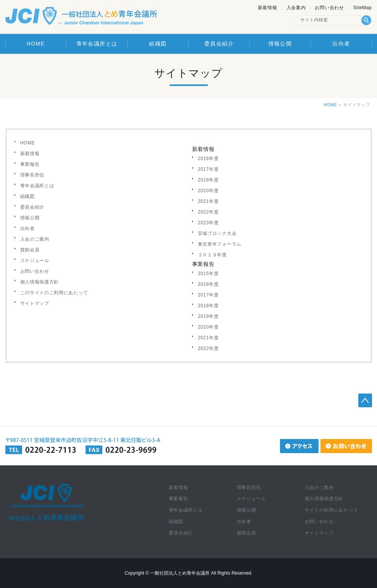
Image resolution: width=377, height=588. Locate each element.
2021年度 (208, 201)
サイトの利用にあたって (332, 510)
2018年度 (208, 180)
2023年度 (208, 223)
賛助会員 (30, 250)
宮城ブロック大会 (217, 233)
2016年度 (208, 159)
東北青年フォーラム (220, 244)
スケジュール (35, 261)
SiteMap (363, 8)
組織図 (28, 196)
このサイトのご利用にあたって (54, 293)
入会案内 (296, 8)
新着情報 (268, 8)
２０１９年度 (212, 255)
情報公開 (30, 218)
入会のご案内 (35, 239)
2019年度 (208, 316)
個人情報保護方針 (40, 282)
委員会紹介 (32, 207)
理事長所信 (32, 175)
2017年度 (208, 169)
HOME (330, 105)
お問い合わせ (329, 8)
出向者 (28, 228)
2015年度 (208, 274)
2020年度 (208, 191)
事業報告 (30, 164)
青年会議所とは (37, 186)
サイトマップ (35, 303)
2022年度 (208, 212)
